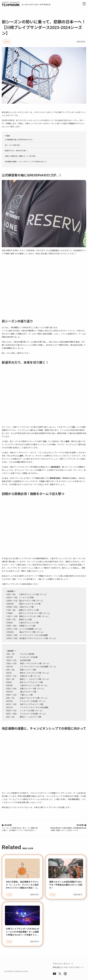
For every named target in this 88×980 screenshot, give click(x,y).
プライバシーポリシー (62, 964)
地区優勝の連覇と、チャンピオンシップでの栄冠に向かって (26, 162)
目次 (8, 136)
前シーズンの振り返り (13, 145)
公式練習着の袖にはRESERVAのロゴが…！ (20, 140)
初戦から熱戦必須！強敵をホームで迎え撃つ (21, 156)
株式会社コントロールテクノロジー (67, 967)
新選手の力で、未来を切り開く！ (17, 151)
